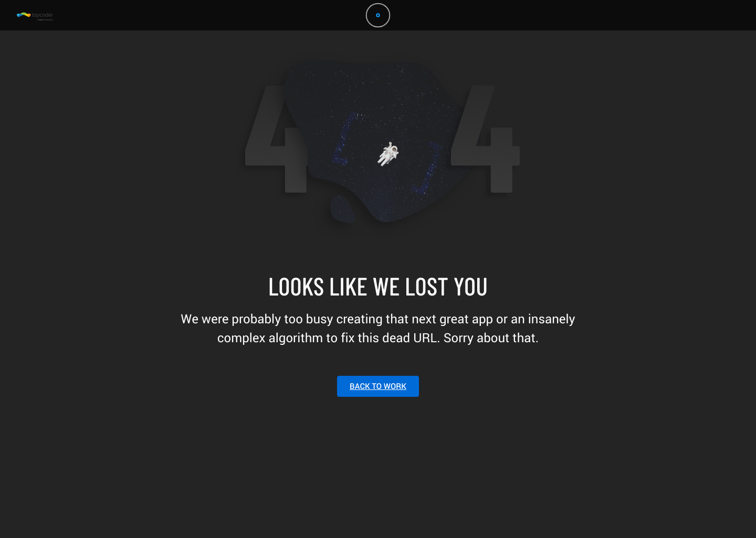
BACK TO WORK (378, 386)
